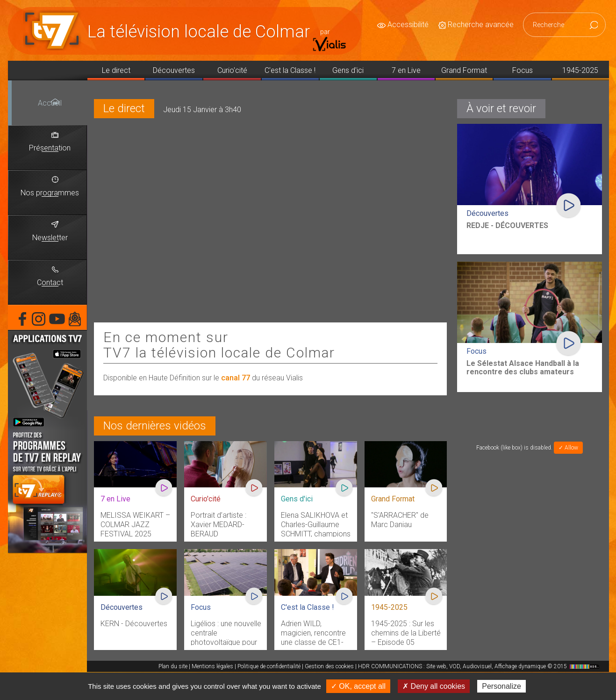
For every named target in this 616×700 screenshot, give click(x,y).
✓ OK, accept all (358, 686)
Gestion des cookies (329, 666)
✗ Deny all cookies (434, 686)
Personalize (501, 686)
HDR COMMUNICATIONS (480, 666)
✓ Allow (568, 448)
